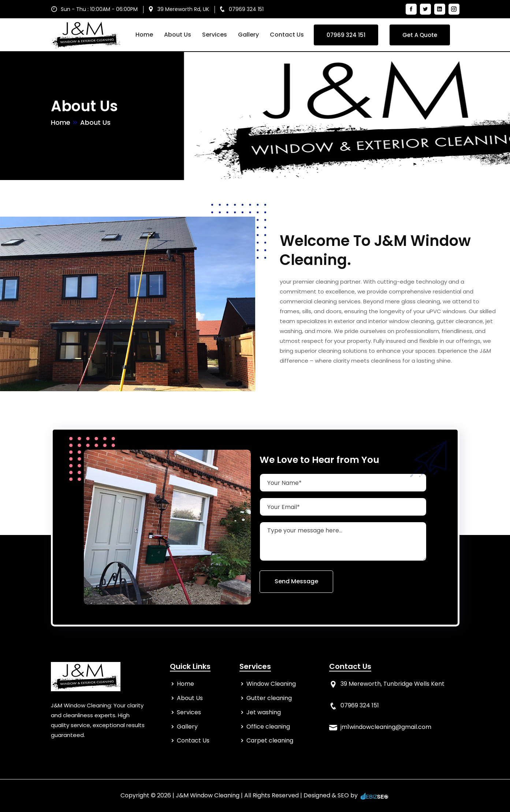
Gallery (248, 35)
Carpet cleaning (270, 740)
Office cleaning (268, 727)
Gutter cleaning (269, 698)
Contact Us (287, 35)
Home (144, 35)
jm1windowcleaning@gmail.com (386, 727)
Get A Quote (420, 35)
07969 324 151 (246, 9)
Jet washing (264, 712)
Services (215, 35)
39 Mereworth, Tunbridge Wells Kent (392, 684)
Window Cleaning (271, 684)
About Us (178, 35)
